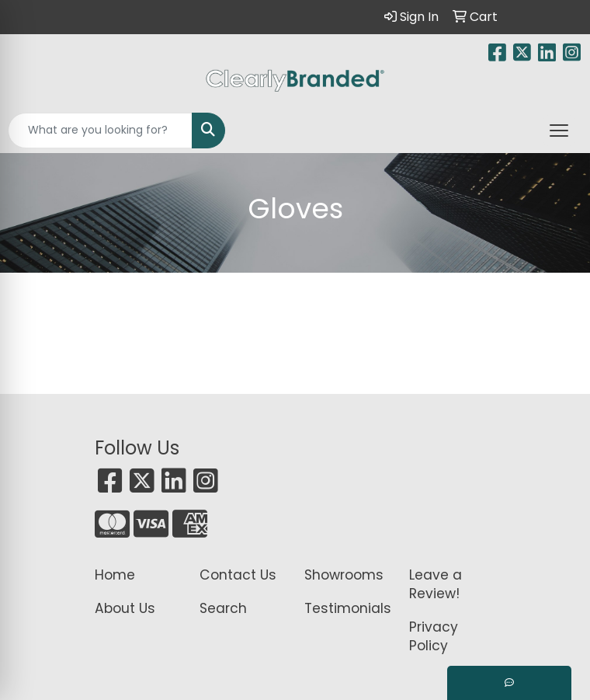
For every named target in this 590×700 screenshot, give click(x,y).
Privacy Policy (434, 636)
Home (115, 575)
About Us (125, 608)
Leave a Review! (436, 584)
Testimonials (347, 608)
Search (223, 608)
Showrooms (344, 575)
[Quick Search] (100, 131)
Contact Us (238, 575)
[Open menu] (559, 131)
